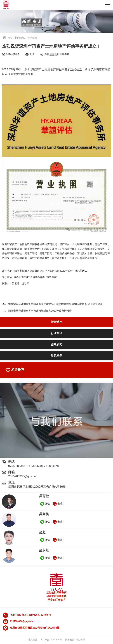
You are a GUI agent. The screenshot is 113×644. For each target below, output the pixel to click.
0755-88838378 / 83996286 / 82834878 (33, 466)
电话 (58, 504)
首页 (10, 38)
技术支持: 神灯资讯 (75, 640)
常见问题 (56, 356)
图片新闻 (56, 344)
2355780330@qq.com (22, 476)
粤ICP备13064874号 (51, 640)
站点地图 (33, 640)
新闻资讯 (20, 38)
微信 (45, 504)
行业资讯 (56, 333)
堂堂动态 (32, 38)
